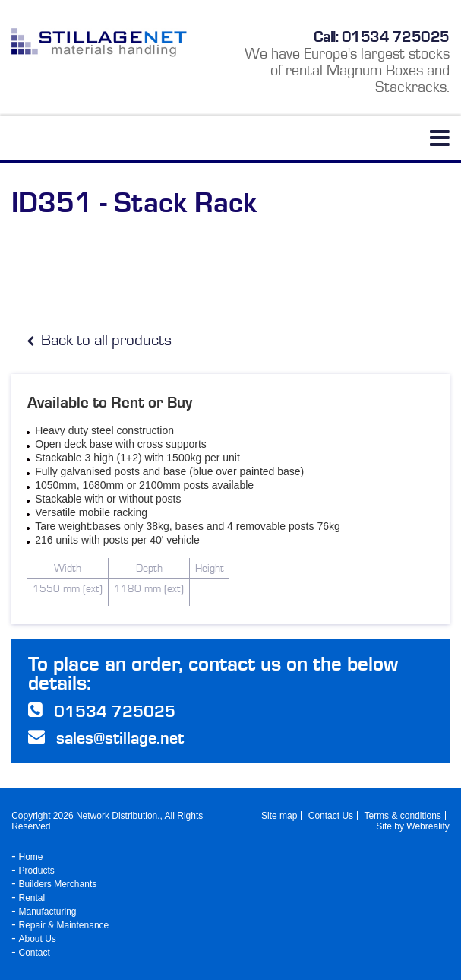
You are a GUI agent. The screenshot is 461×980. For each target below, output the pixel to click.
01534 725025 (396, 36)
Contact (35, 953)
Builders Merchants (58, 884)
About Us (38, 939)
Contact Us (331, 816)
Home (31, 857)
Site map (279, 816)
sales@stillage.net (120, 738)
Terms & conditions (402, 816)
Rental (32, 898)
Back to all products (99, 340)
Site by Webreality (413, 826)
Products (37, 871)
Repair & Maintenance (64, 925)
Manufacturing (48, 912)
